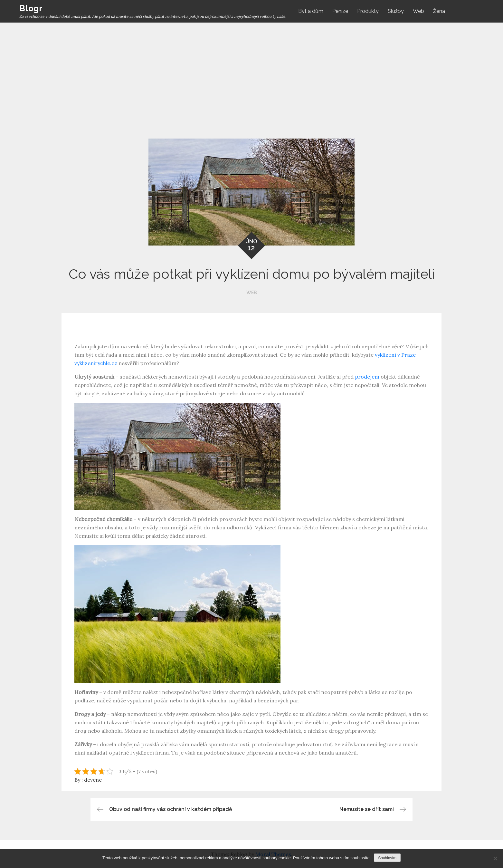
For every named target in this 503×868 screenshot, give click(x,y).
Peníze (340, 11)
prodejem (366, 377)
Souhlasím (387, 858)
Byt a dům (311, 11)
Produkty (368, 11)
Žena (439, 11)
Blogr (31, 8)
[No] (495, 858)
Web (418, 11)
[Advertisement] (252, 71)
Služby (396, 11)
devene (93, 780)
